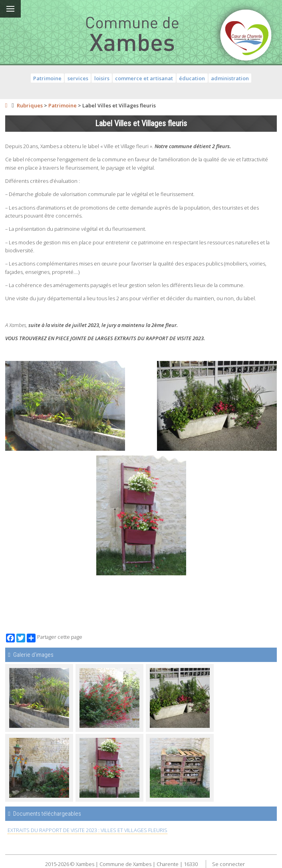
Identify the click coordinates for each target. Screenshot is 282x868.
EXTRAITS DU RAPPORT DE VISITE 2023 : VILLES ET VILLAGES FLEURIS (87, 830)
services (78, 78)
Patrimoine (47, 78)
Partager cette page (55, 638)
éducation (192, 78)
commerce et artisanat (144, 78)
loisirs (102, 78)
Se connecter (228, 864)
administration (230, 78)
